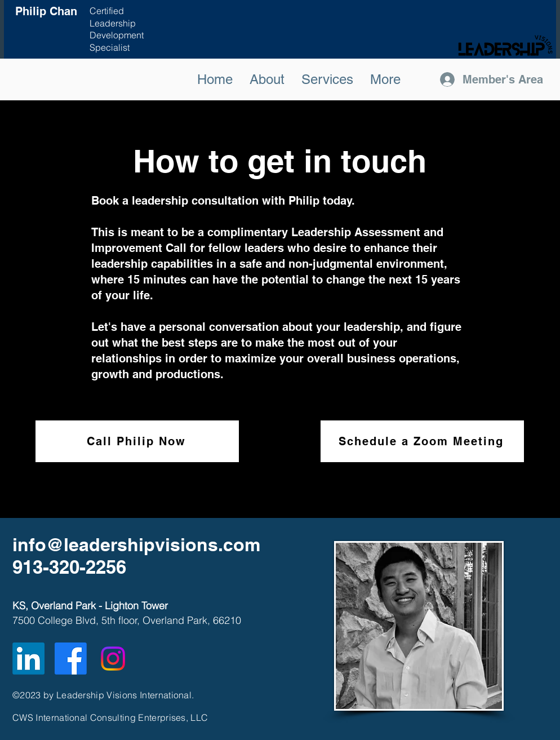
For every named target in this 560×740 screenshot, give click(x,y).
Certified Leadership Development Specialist (117, 29)
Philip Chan (46, 11)
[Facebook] (71, 659)
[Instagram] (113, 659)
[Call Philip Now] (137, 441)
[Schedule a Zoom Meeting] (422, 441)
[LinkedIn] (28, 659)
